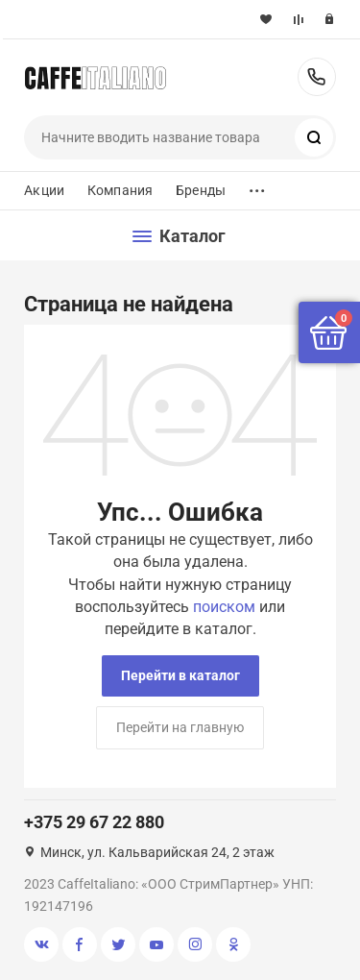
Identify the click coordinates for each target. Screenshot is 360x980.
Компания (120, 190)
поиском (224, 607)
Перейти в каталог (180, 675)
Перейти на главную (180, 727)
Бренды (201, 190)
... (257, 186)
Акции (44, 190)
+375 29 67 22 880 (317, 77)
